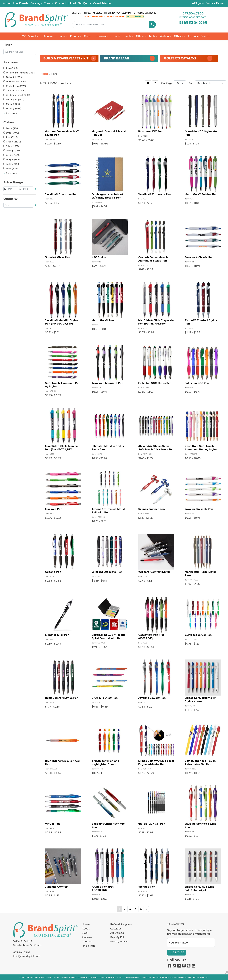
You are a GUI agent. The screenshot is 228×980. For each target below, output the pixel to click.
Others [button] (178, 36)
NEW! (22, 36)
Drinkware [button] (102, 36)
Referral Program (121, 924)
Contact (87, 942)
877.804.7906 (193, 13)
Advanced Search (199, 36)
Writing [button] (164, 36)
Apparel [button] (48, 36)
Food (117, 36)
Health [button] (127, 36)
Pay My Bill (117, 937)
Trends (48, 3)
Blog (85, 933)
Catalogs (36, 3)
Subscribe (177, 953)
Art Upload (69, 3)
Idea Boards (21, 3)
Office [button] (140, 36)
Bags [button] (62, 36)
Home (86, 924)
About (7, 3)
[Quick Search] (111, 25)
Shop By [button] (33, 36)
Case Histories (102, 3)
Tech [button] (152, 36)
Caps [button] (87, 36)
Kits (57, 3)
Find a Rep (88, 946)
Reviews (87, 937)
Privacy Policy (119, 942)
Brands (74, 36)
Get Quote (85, 3)
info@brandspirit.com (193, 17)
